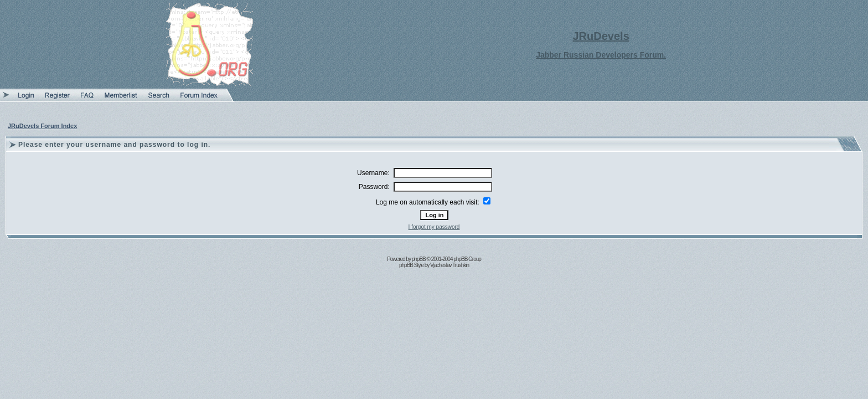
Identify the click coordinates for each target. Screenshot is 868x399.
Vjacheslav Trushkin (449, 265)
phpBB (419, 259)
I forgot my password (434, 227)
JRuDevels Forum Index (42, 126)
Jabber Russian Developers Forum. (601, 55)
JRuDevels (601, 36)
